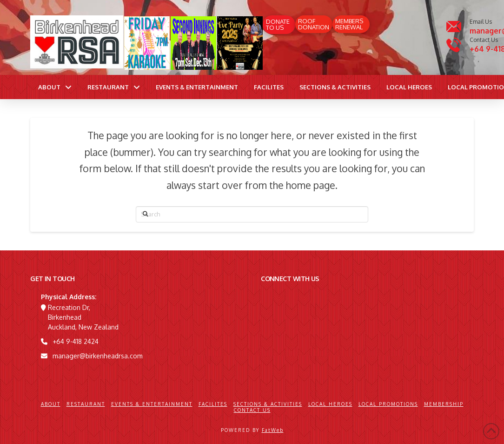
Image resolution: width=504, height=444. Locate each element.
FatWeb (273, 430)
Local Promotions (388, 404)
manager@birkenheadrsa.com (98, 356)
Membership (444, 404)
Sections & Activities (268, 404)
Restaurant (86, 404)
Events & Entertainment (152, 404)
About (51, 404)
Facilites (213, 404)
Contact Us (252, 410)
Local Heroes (330, 404)
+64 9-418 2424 (76, 341)
